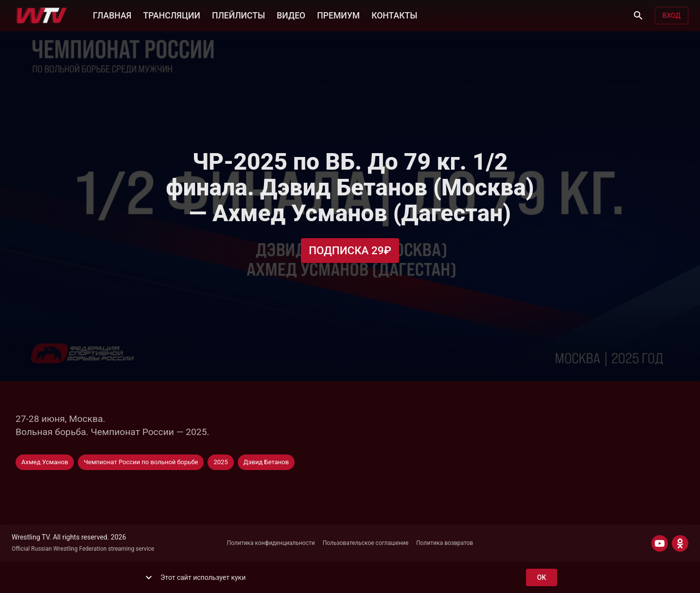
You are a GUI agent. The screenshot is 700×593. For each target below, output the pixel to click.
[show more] (149, 577)
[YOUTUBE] (660, 543)
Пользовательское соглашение (366, 543)
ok (542, 578)
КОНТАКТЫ (394, 15)
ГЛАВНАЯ (112, 15)
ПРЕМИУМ (338, 15)
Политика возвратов (445, 543)
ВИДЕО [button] (291, 15)
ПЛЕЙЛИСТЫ (238, 15)
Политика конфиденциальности (271, 543)
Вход (672, 16)
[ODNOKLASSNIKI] (680, 543)
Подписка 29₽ (350, 251)
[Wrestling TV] (42, 16)
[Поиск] (638, 16)
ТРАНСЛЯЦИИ (171, 15)
